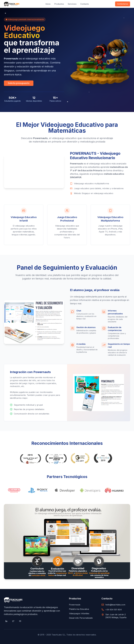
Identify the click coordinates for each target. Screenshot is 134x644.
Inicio (48, 4)
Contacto (85, 4)
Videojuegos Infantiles (79, 613)
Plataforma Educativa (79, 609)
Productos (59, 4)
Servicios (72, 4)
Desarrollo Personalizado (81, 618)
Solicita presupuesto (19, 83)
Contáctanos (123, 4)
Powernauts (75, 605)
